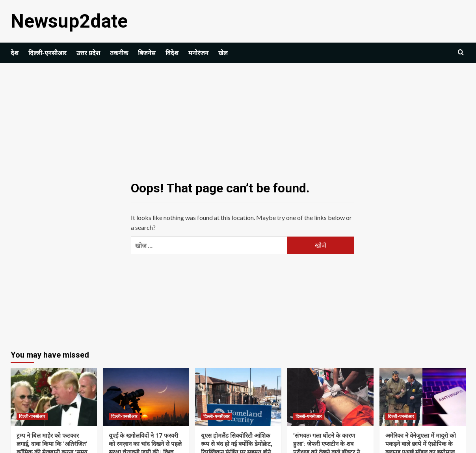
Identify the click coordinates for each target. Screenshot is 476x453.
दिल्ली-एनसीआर (47, 53)
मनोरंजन (198, 53)
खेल (223, 53)
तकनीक (119, 53)
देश (15, 53)
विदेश (172, 53)
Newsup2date (69, 21)
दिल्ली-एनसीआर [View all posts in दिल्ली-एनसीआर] (32, 417)
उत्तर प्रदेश (88, 53)
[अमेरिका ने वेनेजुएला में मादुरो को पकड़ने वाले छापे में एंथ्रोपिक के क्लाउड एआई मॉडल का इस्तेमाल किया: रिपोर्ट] (423, 397)
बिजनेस (147, 53)
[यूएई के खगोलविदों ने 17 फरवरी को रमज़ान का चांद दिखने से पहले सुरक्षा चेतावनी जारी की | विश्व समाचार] (146, 397)
